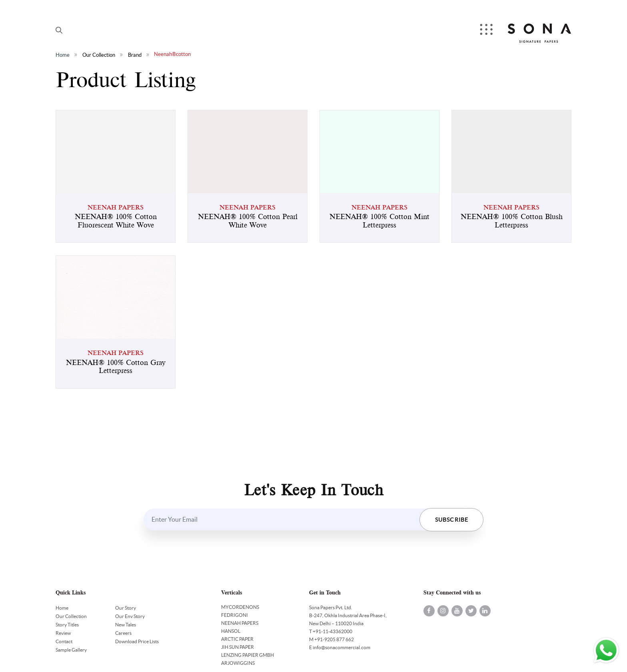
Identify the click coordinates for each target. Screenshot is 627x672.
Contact (64, 641)
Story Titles (67, 625)
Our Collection (99, 55)
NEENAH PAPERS (240, 623)
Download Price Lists (137, 641)
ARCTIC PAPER (237, 639)
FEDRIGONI (235, 615)
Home (63, 55)
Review (63, 633)
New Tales (126, 625)
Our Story (126, 608)
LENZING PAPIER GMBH (248, 655)
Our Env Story (130, 616)
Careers (123, 633)
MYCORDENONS (240, 607)
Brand (135, 55)
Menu (487, 30)
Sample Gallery (71, 650)
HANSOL (231, 631)
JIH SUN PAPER (238, 647)
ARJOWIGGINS (238, 663)
